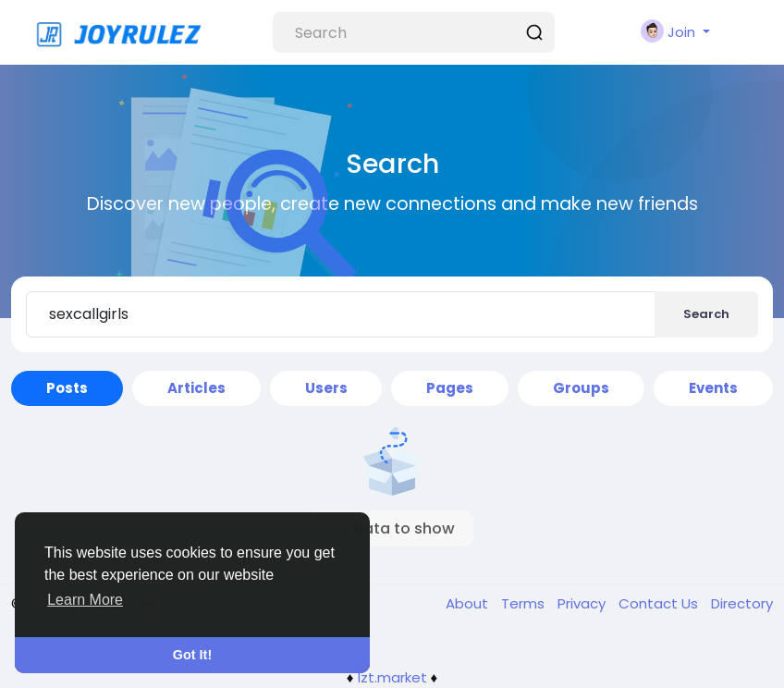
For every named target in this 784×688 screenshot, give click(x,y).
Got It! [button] (192, 655)
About (469, 603)
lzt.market (392, 677)
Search (706, 314)
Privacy (583, 603)
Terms (525, 603)
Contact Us (660, 603)
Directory (742, 603)
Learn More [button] (85, 600)
